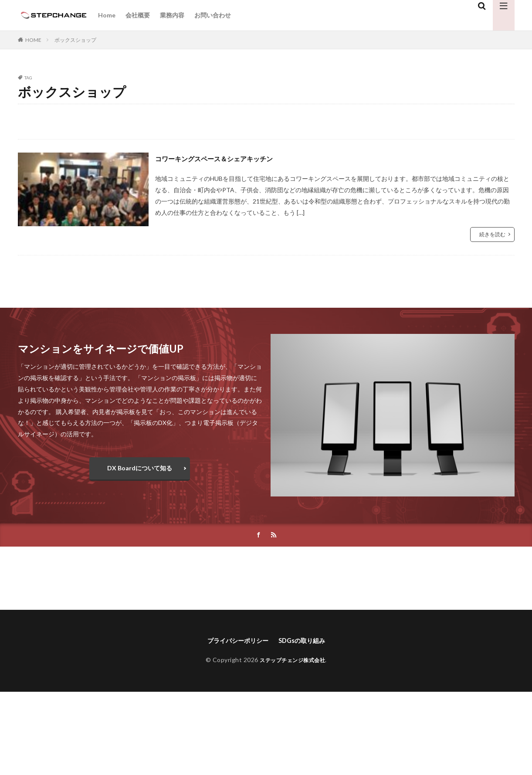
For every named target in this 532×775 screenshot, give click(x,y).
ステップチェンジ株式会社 (292, 662)
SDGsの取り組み (306, 642)
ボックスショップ (75, 40)
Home (107, 15)
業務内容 (172, 15)
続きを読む (492, 234)
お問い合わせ (213, 15)
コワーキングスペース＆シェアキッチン (226, 158)
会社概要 (138, 15)
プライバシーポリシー (235, 642)
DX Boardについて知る (140, 468)
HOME (33, 40)
